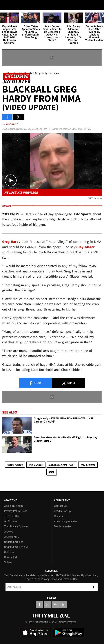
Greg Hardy (15, 465)
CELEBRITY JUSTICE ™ (62, 465)
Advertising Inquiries (66, 521)
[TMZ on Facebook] (39, 604)
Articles (9, 532)
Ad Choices (11, 521)
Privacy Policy (49, 579)
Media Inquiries (63, 526)
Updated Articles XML (17, 547)
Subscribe (94, 587)
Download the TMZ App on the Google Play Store (69, 633)
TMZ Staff (12, 124)
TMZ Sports (88, 465)
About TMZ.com (13, 506)
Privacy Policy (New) (16, 511)
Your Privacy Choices (16, 526)
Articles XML (12, 537)
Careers (59, 516)
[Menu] (5, 5)
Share (35, 383)
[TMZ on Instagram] (63, 604)
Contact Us (60, 506)
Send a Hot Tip (62, 511)
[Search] (99, 5)
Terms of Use (12, 516)
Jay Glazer (36, 465)
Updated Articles (14, 542)
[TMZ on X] (47, 604)
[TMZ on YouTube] (55, 604)
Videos (8, 563)
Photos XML (11, 557)
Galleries (9, 552)
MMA (51, 472)
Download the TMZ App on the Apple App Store (36, 633)
